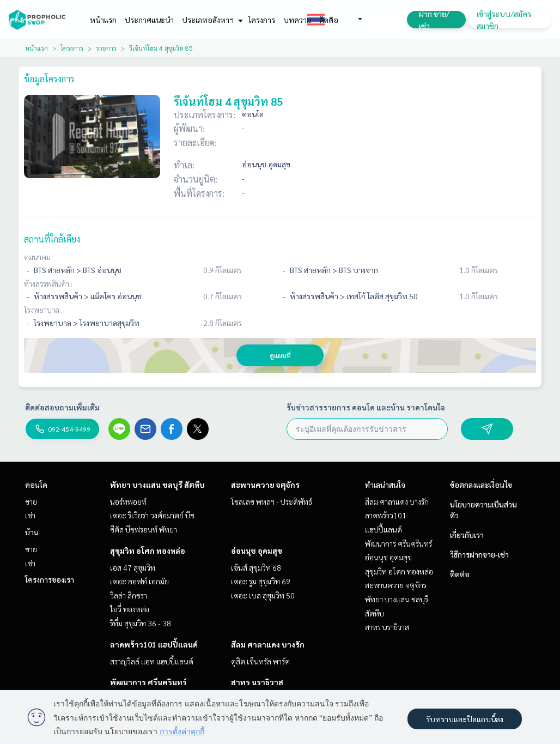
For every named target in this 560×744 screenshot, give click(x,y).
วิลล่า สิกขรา (129, 595)
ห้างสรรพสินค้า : (48, 283)
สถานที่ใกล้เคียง (52, 239)
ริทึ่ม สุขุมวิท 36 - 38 (141, 623)
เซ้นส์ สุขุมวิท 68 (256, 567)
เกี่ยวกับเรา (467, 535)
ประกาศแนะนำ (149, 20)
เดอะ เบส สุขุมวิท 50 (263, 595)
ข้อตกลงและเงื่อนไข (481, 485)
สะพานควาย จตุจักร (265, 485)
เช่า (30, 515)
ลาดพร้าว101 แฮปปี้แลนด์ (154, 644)
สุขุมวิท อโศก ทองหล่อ (148, 551)
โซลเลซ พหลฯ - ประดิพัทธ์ (272, 501)
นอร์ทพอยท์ (128, 501)
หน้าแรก (103, 20)
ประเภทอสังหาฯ (211, 20)
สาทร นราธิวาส (257, 682)
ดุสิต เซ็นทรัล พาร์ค (260, 661)
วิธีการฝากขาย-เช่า (479, 554)
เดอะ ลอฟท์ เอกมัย (139, 581)
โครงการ (262, 20)
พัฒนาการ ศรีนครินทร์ (148, 682)
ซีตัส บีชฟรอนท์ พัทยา (144, 529)
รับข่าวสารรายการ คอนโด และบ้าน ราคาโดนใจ (366, 407)
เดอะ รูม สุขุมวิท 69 (261, 581)
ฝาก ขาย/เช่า (434, 20)
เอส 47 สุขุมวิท (133, 567)
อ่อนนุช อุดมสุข (257, 551)
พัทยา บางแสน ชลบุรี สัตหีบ (157, 485)
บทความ (297, 20)
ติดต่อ (329, 20)
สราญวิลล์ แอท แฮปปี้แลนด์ (152, 661)
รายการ (106, 48)
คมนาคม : (39, 257)
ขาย (31, 501)
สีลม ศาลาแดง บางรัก (268, 644)
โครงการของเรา (50, 579)
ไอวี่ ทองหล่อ (130, 609)
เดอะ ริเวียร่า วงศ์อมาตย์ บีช (152, 515)
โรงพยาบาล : (43, 310)
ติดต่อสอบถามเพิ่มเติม (62, 407)
